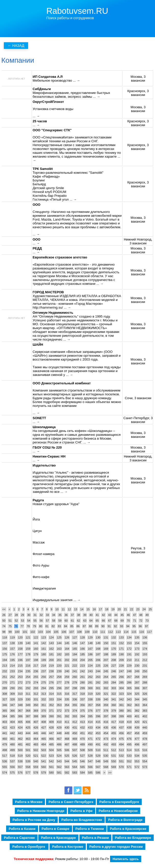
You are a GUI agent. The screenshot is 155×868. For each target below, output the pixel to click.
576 (20, 773)
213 (5, 666)
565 (82, 767)
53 (22, 621)
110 (95, 632)
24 (144, 609)
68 (116, 621)
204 (82, 660)
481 (20, 744)
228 (121, 666)
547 (90, 761)
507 (75, 750)
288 (145, 682)
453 (98, 733)
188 (106, 654)
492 (106, 744)
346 (5, 705)
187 (98, 654)
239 (59, 671)
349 (28, 705)
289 (5, 688)
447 (51, 733)
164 (67, 649)
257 (51, 677)
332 (43, 699)
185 (82, 654)
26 (4, 615)
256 (43, 677)
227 (114, 666)
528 (90, 756)
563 (67, 767)
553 (137, 761)
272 (20, 682)
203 (75, 660)
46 (128, 615)
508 (82, 750)
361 (121, 705)
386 (20, 716)
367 (20, 711)
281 (90, 682)
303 (114, 688)
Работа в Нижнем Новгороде (41, 811)
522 (43, 756)
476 (129, 739)
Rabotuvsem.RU (77, 11)
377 (98, 711)
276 (51, 682)
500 (20, 750)
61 (72, 621)
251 (5, 677)
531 (114, 756)
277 (59, 682)
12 (69, 609)
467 (59, 739)
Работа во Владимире (133, 838)
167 (90, 649)
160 (36, 649)
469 (75, 739)
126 (67, 637)
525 (67, 756)
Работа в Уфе (82, 811)
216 (28, 666)
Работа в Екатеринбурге (119, 802)
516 (145, 750)
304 (121, 688)
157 (12, 649)
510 (98, 750)
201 (59, 660)
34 (54, 615)
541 (43, 761)
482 (28, 744)
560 (43, 767)
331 (36, 699)
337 (82, 699)
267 (129, 677)
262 (90, 677)
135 (137, 637)
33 (47, 615)
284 (114, 682)
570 (121, 767)
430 (67, 728)
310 (20, 694)
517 (5, 756)
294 (43, 688)
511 (106, 750)
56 (41, 621)
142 (43, 643)
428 (51, 728)
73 (147, 621)
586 (98, 773)
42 (103, 615)
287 (137, 682)
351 (43, 705)
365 (5, 711)
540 (36, 761)
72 (141, 621)
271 (12, 682)
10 (57, 609)
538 (20, 761)
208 (114, 660)
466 (51, 739)
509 (90, 750)
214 (12, 666)
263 (98, 677)
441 (5, 733)
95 (134, 626)
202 (67, 660)
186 (90, 654)
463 (28, 739)
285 (121, 682)
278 (67, 682)
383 (145, 711)
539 (28, 761)
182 (59, 654)
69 (122, 621)
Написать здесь (126, 859)
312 (36, 694)
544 (67, 761)
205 (90, 660)
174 (145, 649)
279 (75, 682)
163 (59, 649)
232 (5, 671)
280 (82, 682)
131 (106, 637)
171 (121, 649)
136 (145, 637)
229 (129, 666)
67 (110, 621)
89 (97, 626)
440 (145, 728)
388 (36, 716)
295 (51, 688)
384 (5, 716)
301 (98, 688)
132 (114, 637)
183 (67, 654)
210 (129, 660)
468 (67, 739)
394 (82, 716)
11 (63, 609)
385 (12, 716)
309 (12, 694)
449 (67, 733)
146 (75, 643)
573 (145, 767)
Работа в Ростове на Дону (34, 820)
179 (36, 654)
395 (90, 716)
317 (75, 694)
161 (43, 649)
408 (43, 722)
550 (114, 761)
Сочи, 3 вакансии (138, 398)
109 (87, 632)
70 (128, 621)
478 (145, 739)
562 (59, 767)
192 (137, 654)
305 (129, 688)
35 (60, 615)
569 (114, 767)
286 (129, 682)
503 (43, 750)
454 (106, 733)
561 (51, 767)
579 (43, 773)
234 (20, 671)
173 (137, 649)
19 (113, 609)
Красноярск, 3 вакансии (138, 93)
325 (137, 694)
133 (121, 637)
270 (5, 682)
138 (12, 643)
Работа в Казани (22, 829)
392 (67, 716)
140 (28, 643)
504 (51, 750)
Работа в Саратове (19, 838)
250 (145, 671)
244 (98, 671)
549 (106, 761)
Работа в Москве (29, 802)
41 (97, 615)
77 (22, 626)
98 (4, 632)
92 (115, 626)
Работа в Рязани (96, 838)
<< (4, 609)
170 (114, 649)
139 (20, 643)
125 (59, 637)
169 (106, 649)
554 (145, 761)
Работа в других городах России (116, 847)
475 (121, 739)
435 (106, 728)
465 (43, 739)
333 (51, 699)
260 (75, 677)
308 (5, 694)
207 (106, 660)
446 (43, 733)
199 (43, 660)
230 (137, 666)
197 (28, 660)
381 (129, 711)
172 (129, 649)
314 (51, 694)
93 (122, 626)
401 (137, 716)
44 (116, 615)
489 (82, 744)
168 (98, 649)
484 (43, 744)
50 (4, 621)
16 (94, 609)
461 (12, 739)
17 (100, 609)
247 (121, 671)
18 (107, 609)
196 (20, 660)
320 (98, 694)
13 (76, 609)
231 (145, 666)
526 (75, 756)
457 (129, 733)
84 (66, 626)
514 (129, 750)
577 (28, 773)
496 (137, 744)
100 (17, 632)
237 (43, 671)
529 (98, 756)
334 (59, 699)
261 (82, 677)
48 (141, 615)
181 (51, 654)
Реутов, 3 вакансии (138, 550)
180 (43, 654)
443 (20, 733)
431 (75, 728)
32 (41, 615)
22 (132, 609)
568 (106, 767)
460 (5, 739)
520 (28, 756)
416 (106, 722)
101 (25, 632)
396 (98, 716)
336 (75, 699)
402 (145, 716)
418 (121, 722)
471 (90, 739)
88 (90, 626)
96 (140, 626)
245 (106, 671)
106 (64, 632)
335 (67, 699)
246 (114, 671)
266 (121, 677)
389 (43, 716)
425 (28, 728)
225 (98, 666)
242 (82, 671)
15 (88, 609)
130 (98, 637)
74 (4, 626)
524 (59, 756)
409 (51, 722)
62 (79, 621)
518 (12, 756)
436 (114, 728)
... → (76, 80)
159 (28, 649)
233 (12, 671)
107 (71, 632)
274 (36, 682)
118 (5, 637)
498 (5, 750)
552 (129, 761)
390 (51, 716)
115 (134, 632)
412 (75, 722)
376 (90, 711)
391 (59, 716)
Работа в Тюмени (90, 829)
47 (135, 615)
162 (51, 649)
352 (51, 705)
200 (51, 660)
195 (12, 660)
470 (82, 739)
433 (90, 728)
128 (82, 637)
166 (82, 649)
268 (137, 677)
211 (137, 660)
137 (5, 643)
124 (51, 637)
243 (90, 671)
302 (106, 688)
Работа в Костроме (68, 847)
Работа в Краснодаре (58, 838)
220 (59, 666)
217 (36, 666)
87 (84, 626)
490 (90, 744)
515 (137, 750)
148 (90, 643)
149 (98, 643)
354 (67, 705)
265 (114, 677)
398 (114, 716)
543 (59, 761)
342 (121, 699)
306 (137, 688)
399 (121, 716)
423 (12, 728)
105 (56, 632)
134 (129, 637)
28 (16, 615)
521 (36, 756)
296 (59, 688)
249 (137, 671)
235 (28, 671)
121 (28, 637)
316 (67, 694)
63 (85, 621)
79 (34, 626)
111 (103, 632)
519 (20, 756)
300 (90, 688)
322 (114, 694)
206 (98, 660)
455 (114, 733)
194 (5, 660)
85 (72, 626)
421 (145, 722)
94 (128, 626)
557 (20, 767)
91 (109, 626)
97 (147, 626)
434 (98, 728)
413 (82, 722)
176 (12, 654)
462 (20, 739)
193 (145, 654)
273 (28, 682)
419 (129, 722)
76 (16, 626)
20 (119, 609)
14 (82, 609)
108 (79, 632)
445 (36, 733)
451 (82, 733)
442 (12, 733)
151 (114, 643)
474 (114, 739)
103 (40, 632)
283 (106, 682)
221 (67, 666)
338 (90, 699)
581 (59, 773)
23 (138, 609)
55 (35, 621)
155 (145, 643)
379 (114, 711)
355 (75, 705)
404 (12, 722)
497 (145, 744)
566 (90, 767)
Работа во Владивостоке (82, 820)
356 (82, 705)
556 (12, 767)
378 (106, 711)
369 (36, 711)
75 (10, 626)
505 (59, 750)
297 (67, 688)
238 (51, 671)
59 (60, 621)
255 (36, 677)
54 (29, 621)
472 (98, 739)
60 (66, 621)
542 (51, 761)
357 (90, 705)
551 (121, 761)
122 (36, 637)
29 (22, 615)
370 (43, 711)
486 (59, 744)
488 (75, 744)
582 (67, 773)
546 (82, 761)
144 (59, 643)
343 (129, 699)
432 (82, 728)
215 (20, 666)
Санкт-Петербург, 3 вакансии (138, 420)
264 (106, 677)
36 (66, 615)
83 (59, 626)
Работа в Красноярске (128, 829)
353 (59, 705)
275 (43, 682)
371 (51, 711)
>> (110, 773)
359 (106, 705)
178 (28, 654)
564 (75, 767)
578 (36, 773)
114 (126, 632)
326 (145, 694)
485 (51, 744)
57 (47, 621)
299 (82, 688)
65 (97, 621)
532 (121, 756)
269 (145, 677)
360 (114, 705)
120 (20, 637)
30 (29, 615)
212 (145, 660)
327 (5, 699)
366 (12, 711)
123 (43, 637)
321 (106, 694)
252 (12, 677)
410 (59, 722)
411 (67, 722)
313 (43, 694)
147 (82, 643)
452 (90, 733)
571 (129, 767)
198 (36, 660)
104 (48, 632)
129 (90, 637)
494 (121, 744)
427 (43, 728)
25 (150, 609)
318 (82, 694)
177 (20, 654)
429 (59, 728)
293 (36, 688)
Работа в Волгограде (125, 820)
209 (121, 660)
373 (67, 711)
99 (10, 632)
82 (53, 626)
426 (36, 728)
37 (72, 615)
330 (28, 699)
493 (114, 744)
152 (121, 643)
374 (75, 711)
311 (28, 694)
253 (20, 677)
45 (122, 615)
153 (129, 643)
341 (114, 699)
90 (103, 626)
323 (121, 694)
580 (51, 773)
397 (106, 716)
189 (114, 654)
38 (79, 615)
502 (36, 750)
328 (12, 699)
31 (35, 615)
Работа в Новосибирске (118, 811)
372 (59, 711)
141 (36, 643)
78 (28, 626)
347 (12, 705)
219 (51, 666)
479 (5, 744)
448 (59, 733)
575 (12, 773)
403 (5, 722)
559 (36, 767)
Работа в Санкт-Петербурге (71, 802)
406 (28, 722)
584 (82, 773)
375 (82, 711)
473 (106, 739)
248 (129, 671)
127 (75, 637)
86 (78, 626)
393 (75, 716)
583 (75, 773)
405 (20, 722)
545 (75, 761)
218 (43, 666)
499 (12, 750)
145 (67, 643)
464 (36, 739)
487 (67, 744)
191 (129, 654)
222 (75, 666)
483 (36, 744)
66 (103, 621)
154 (137, 643)
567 (98, 767)
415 (98, 722)
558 (28, 767)
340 (106, 699)
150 (106, 643)
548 (98, 761)
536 (5, 761)
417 (114, 722)
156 (5, 649)
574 (5, 773)
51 (10, 621)
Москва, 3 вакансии (138, 79)
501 (28, 750)
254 (28, 677)
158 (20, 649)
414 (90, 722)
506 (67, 750)
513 (121, 750)
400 (129, 716)
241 (75, 671)
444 (28, 733)
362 (129, 705)
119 (12, 637)
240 (67, 671)
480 (12, 744)
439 (137, 728)
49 (147, 615)
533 (129, 756)
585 (90, 773)
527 (82, 756)
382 (137, 711)
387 (28, 716)
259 (67, 677)
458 (137, 733)
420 (137, 722)
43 (110, 615)
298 (75, 688)
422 (5, 728)
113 (118, 632)
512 (114, 750)
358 (98, 705)
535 (145, 756)
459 (145, 733)
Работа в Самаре (56, 829)
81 (47, 626)
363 (137, 705)
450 (75, 733)
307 (145, 688)
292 (28, 688)
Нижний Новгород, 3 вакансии (138, 241)
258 (59, 677)
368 (28, 711)
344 (137, 699)
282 (98, 682)
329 (20, 699)
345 (145, 699)
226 (106, 666)
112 (111, 632)
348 (20, 705)
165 (75, 649)
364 (145, 705)
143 (51, 643)
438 (129, 728)
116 (142, 632)
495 (129, 744)
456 (121, 733)
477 (137, 739)
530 (106, 756)
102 (33, 632)
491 (98, 744)
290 (12, 688)
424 (20, 728)
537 (12, 761)
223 (82, 666)
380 (121, 711)
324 (129, 694)
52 (16, 621)
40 (91, 615)
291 (20, 688)
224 (90, 666)
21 (125, 609)
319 (90, 694)
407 (36, 722)
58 (54, 621)
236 (36, 671)
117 (149, 632)
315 (59, 694)
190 (121, 654)
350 (36, 705)
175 (5, 654)
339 (98, 699)
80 (41, 626)
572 (137, 767)
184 (75, 654)
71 (135, 621)
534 (137, 756)
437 (121, 728)
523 (51, 756)
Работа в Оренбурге (29, 847)
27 (10, 615)
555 (5, 767)
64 (91, 621)
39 (85, 615)
